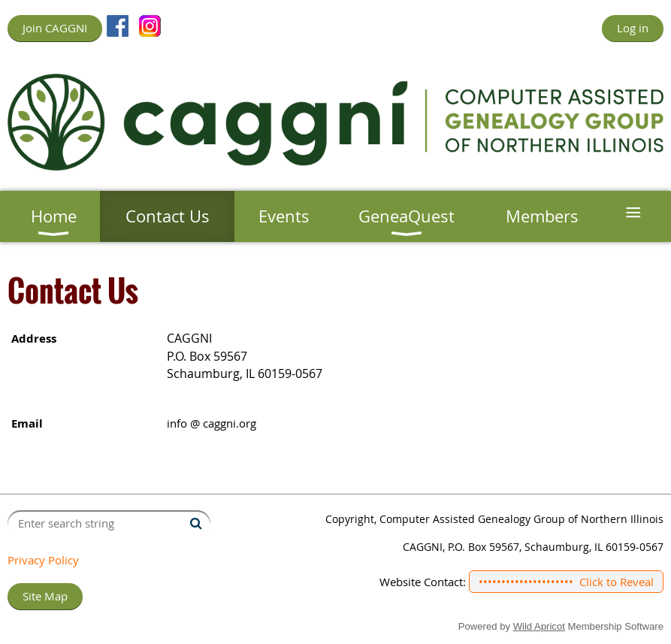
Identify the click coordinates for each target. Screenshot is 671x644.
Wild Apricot (539, 626)
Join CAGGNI (55, 28)
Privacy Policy (43, 560)
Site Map (45, 596)
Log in (633, 28)
